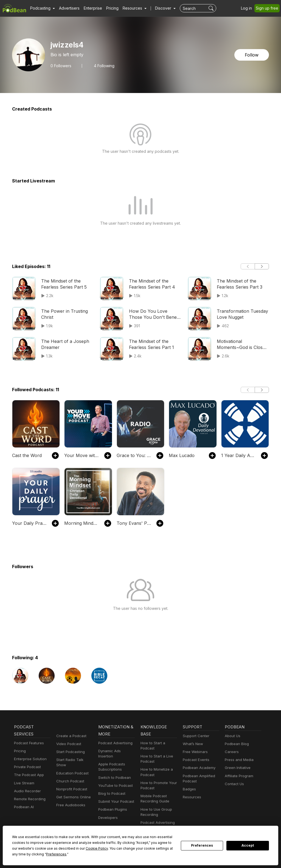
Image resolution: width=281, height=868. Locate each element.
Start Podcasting (70, 752)
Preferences (202, 846)
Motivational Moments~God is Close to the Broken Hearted (242, 345)
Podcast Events (195, 760)
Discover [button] (158, 8)
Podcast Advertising (114, 743)
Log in (248, 8)
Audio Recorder (27, 791)
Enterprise (90, 8)
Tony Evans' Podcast (134, 523)
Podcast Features (28, 743)
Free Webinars (195, 752)
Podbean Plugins (112, 804)
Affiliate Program (238, 776)
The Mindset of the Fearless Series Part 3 (238, 284)
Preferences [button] (22, 854)
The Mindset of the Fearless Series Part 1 (151, 344)
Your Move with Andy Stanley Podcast (81, 455)
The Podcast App (28, 775)
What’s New (192, 744)
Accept (248, 846)
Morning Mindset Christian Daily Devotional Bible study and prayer (81, 523)
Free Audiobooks (70, 800)
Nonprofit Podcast (71, 784)
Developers (107, 812)
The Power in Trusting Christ (63, 314)
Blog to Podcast (111, 788)
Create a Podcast (70, 736)
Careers (231, 752)
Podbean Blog (236, 744)
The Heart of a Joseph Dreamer (63, 344)
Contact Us (234, 784)
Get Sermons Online (73, 792)
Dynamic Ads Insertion (116, 751)
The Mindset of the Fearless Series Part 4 (151, 284)
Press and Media (238, 760)
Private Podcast (27, 767)
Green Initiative (237, 768)
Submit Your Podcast (115, 796)
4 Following (102, 66)
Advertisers (67, 8)
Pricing (109, 8)
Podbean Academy (198, 768)
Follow (252, 55)
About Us (232, 736)
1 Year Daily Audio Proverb (238, 455)
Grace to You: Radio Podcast (134, 455)
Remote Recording (29, 799)
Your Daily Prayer (29, 523)
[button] (42, 8)
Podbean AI (23, 807)
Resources (191, 797)
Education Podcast (71, 768)
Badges (189, 789)
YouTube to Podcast (114, 780)
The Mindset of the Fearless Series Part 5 (63, 284)
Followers (60, 66)
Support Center (195, 736)
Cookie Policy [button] (57, 848)
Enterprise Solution (29, 759)
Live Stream (24, 783)
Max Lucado (181, 455)
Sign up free (268, 8)
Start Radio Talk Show (74, 760)
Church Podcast (69, 776)
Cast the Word (26, 455)
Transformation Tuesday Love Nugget (240, 314)
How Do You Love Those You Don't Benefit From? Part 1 (153, 315)
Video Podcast (68, 744)
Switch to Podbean (113, 772)
